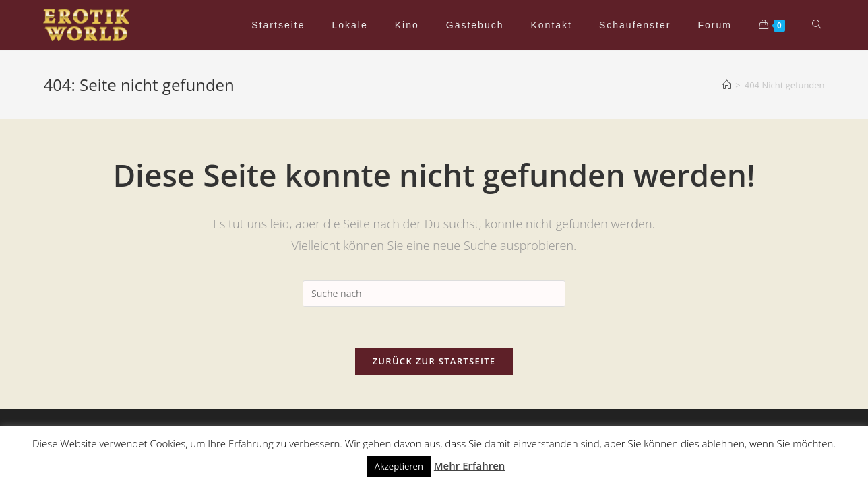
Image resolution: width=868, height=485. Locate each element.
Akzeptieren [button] (399, 466)
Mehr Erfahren (470, 465)
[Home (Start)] (727, 85)
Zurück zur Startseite (434, 361)
